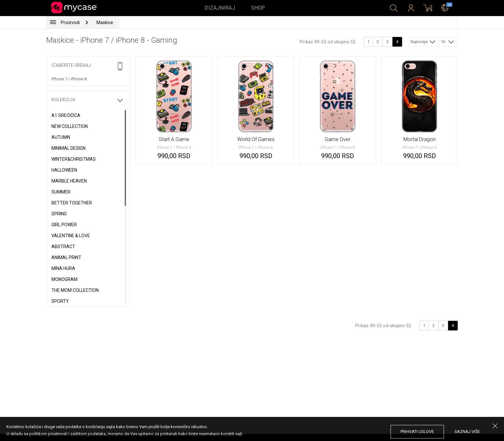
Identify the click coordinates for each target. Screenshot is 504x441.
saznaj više (467, 432)
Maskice (105, 22)
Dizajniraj (220, 8)
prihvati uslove (417, 432)
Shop (258, 8)
